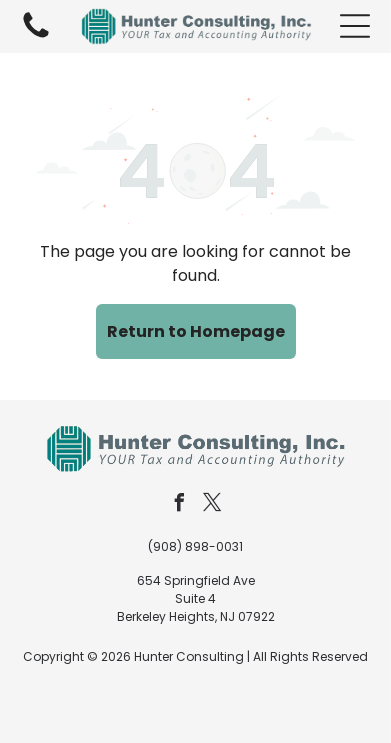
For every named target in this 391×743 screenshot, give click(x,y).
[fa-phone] (36, 36)
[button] (355, 26)
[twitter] (212, 505)
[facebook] (179, 505)
